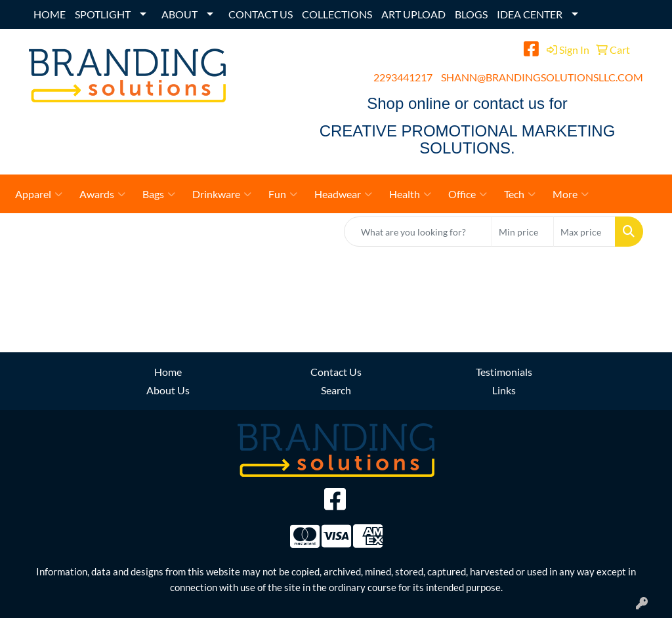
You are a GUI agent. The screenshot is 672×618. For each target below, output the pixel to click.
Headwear (343, 194)
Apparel (39, 194)
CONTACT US (261, 14)
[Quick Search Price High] (584, 232)
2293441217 (403, 77)
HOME (50, 14)
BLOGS (471, 14)
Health (410, 194)
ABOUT (179, 14)
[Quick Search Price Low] (523, 232)
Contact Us (336, 372)
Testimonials (504, 372)
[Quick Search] (418, 232)
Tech (520, 194)
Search (336, 390)
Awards (102, 194)
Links (504, 390)
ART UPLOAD (413, 14)
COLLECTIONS (337, 14)
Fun (283, 194)
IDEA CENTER (530, 14)
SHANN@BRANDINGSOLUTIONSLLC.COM (542, 77)
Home (168, 372)
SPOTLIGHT (103, 14)
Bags (159, 194)
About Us (168, 390)
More (571, 194)
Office (468, 194)
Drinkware (222, 194)
